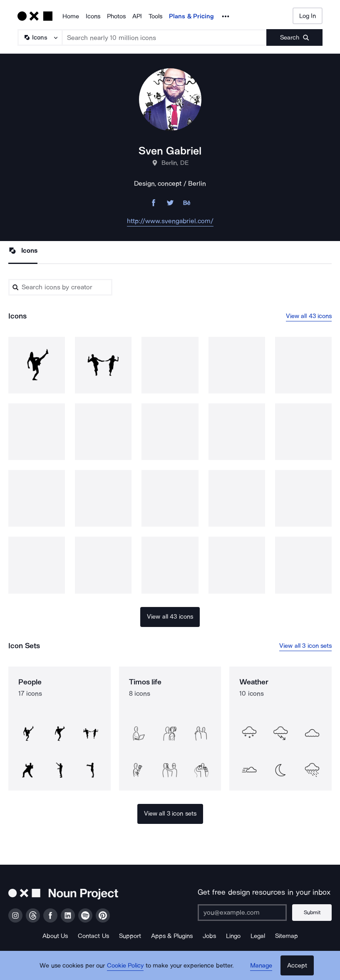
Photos (116, 16)
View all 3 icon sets (305, 646)
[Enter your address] (242, 913)
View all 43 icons (309, 316)
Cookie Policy (125, 965)
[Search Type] (40, 37)
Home (71, 16)
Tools (155, 16)
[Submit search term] (294, 37)
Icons (93, 16)
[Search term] (165, 37)
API (137, 16)
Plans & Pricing (191, 16)
